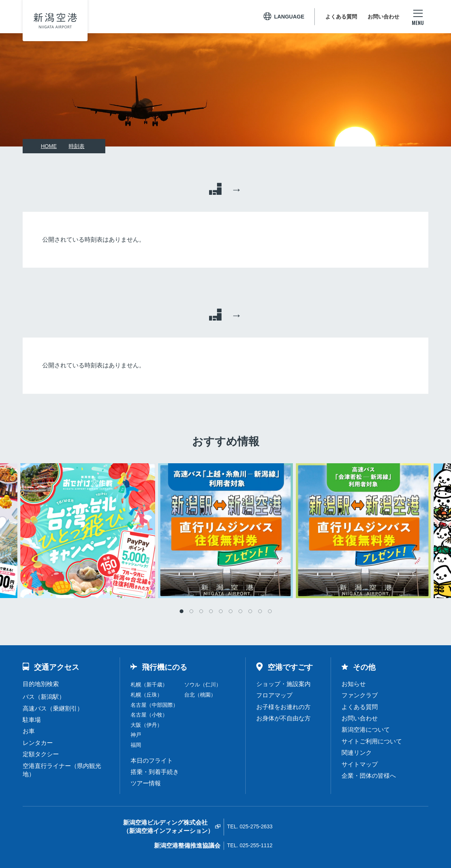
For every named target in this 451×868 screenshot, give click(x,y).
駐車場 (32, 720)
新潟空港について (366, 730)
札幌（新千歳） (149, 685)
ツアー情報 (146, 783)
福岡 (136, 745)
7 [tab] (240, 611)
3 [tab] (201, 611)
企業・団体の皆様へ (369, 776)
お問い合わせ (383, 17)
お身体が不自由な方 (283, 718)
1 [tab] (182, 611)
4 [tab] (211, 611)
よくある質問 (341, 17)
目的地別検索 (41, 684)
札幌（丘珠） (146, 695)
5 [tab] (221, 611)
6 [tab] (231, 611)
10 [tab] (270, 611)
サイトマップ (360, 764)
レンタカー (38, 743)
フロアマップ (274, 695)
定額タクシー (41, 754)
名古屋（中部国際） (154, 705)
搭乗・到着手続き (155, 772)
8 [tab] (250, 611)
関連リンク (357, 753)
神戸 (136, 735)
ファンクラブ (360, 695)
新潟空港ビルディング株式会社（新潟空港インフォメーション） (168, 827)
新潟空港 (55, 21)
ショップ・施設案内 (283, 684)
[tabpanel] (225, 531)
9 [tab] (260, 611)
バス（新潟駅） (44, 697)
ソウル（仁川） (203, 685)
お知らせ (354, 684)
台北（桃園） (200, 695)
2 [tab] (191, 611)
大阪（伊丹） (146, 725)
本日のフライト (152, 761)
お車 (29, 731)
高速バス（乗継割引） (53, 708)
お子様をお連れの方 (283, 707)
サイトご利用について (372, 741)
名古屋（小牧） (149, 715)
